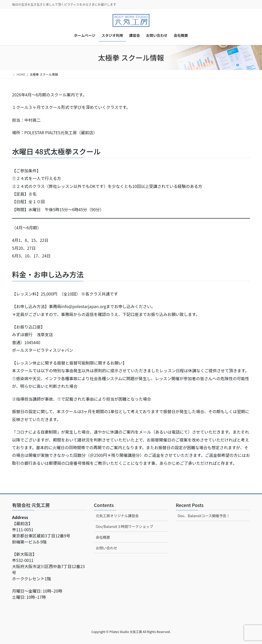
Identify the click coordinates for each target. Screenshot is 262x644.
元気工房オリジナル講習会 (117, 516)
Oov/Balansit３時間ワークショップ (124, 526)
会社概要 (103, 537)
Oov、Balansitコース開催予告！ (204, 516)
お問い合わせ (106, 548)
